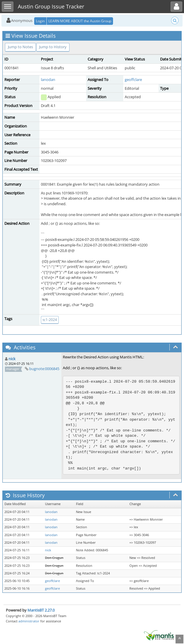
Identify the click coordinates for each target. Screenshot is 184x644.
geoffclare (133, 80)
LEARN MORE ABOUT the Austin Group (80, 21)
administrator (29, 621)
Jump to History (53, 47)
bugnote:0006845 (44, 369)
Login (40, 21)
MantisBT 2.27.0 (41, 610)
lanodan (48, 80)
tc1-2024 (50, 320)
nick (12, 359)
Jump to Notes (20, 47)
